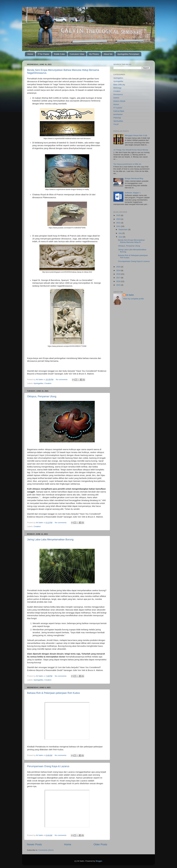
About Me (108, 54)
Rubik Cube (59, 54)
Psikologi (117, 118)
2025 (119, 215)
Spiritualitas (118, 121)
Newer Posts (34, 844)
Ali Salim (130, 295)
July (120, 233)
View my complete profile (133, 299)
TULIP (116, 124)
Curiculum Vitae (77, 54)
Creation (48, 383)
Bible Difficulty (119, 85)
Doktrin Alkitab (119, 101)
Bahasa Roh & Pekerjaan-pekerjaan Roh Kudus (53, 693)
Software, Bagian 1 (133, 193)
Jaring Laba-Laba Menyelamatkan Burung (50, 540)
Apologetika (39, 383)
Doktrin (116, 98)
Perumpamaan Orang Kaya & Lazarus (48, 766)
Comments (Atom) (46, 850)
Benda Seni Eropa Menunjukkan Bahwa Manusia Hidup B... (132, 241)
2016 (119, 281)
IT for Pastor (44, 54)
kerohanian (118, 114)
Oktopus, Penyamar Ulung (42, 396)
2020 (119, 267)
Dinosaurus (118, 94)
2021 (119, 226)
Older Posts (100, 844)
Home (30, 54)
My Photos (94, 54)
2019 (119, 270)
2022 (119, 223)
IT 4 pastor (118, 108)
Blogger (99, 861)
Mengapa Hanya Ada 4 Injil (136, 135)
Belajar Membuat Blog (134, 178)
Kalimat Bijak (119, 111)
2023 (119, 219)
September (123, 229)
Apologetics (118, 78)
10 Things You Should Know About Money (131, 150)
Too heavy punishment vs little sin (127, 164)
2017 (119, 278)
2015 (119, 285)
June (121, 237)
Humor (116, 104)
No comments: (62, 379)
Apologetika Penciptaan (128, 54)
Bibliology (117, 88)
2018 (119, 274)
